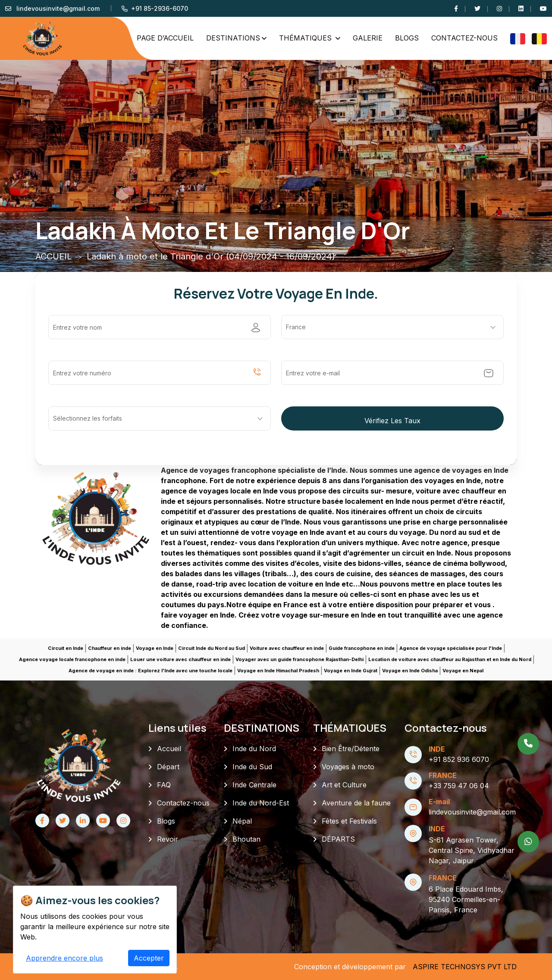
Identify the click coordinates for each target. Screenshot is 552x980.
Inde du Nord (254, 749)
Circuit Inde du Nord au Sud (212, 648)
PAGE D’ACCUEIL (165, 38)
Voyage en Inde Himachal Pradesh (278, 671)
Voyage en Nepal (463, 671)
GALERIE (368, 38)
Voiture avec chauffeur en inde (287, 648)
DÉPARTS (338, 839)
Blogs (407, 38)
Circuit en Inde (66, 648)
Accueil (169, 749)
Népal (242, 821)
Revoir (168, 839)
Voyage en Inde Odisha (410, 671)
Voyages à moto (348, 767)
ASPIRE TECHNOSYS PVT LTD (465, 967)
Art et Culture (344, 785)
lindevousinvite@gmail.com (58, 8)
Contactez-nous (464, 38)
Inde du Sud (252, 767)
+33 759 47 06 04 (459, 786)
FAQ (164, 785)
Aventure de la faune (356, 803)
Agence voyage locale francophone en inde (72, 659)
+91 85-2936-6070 (160, 8)
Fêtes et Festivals (349, 821)
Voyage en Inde (155, 648)
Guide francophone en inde (362, 648)
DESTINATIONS (233, 38)
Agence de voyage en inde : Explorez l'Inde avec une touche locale (151, 671)
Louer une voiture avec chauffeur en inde (180, 659)
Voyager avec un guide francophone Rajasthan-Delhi (300, 659)
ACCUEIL (53, 256)
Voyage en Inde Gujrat (351, 671)
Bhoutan (246, 839)
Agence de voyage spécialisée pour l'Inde (451, 648)
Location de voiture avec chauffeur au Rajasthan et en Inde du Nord (450, 659)
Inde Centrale (254, 785)
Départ (168, 767)
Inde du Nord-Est (261, 803)
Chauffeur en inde (110, 648)
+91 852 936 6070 (459, 759)
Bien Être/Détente (351, 749)
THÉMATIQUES (306, 38)
